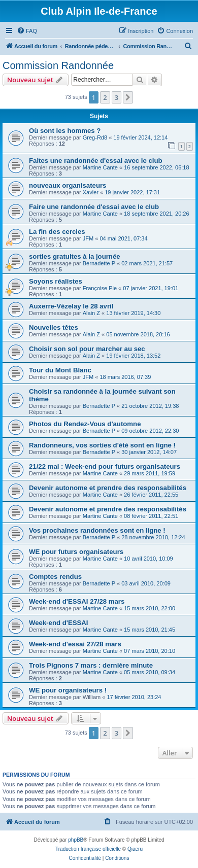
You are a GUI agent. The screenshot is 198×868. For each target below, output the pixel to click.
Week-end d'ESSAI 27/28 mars (77, 601)
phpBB (76, 840)
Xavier (91, 192)
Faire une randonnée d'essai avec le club (94, 207)
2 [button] (105, 97)
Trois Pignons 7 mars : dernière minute (91, 665)
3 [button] (117, 97)
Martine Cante (100, 167)
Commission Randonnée (58, 65)
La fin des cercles (57, 232)
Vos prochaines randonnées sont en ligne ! (97, 530)
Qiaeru (135, 849)
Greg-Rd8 (95, 137)
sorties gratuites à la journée (75, 256)
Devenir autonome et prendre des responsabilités (108, 488)
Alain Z (91, 313)
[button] (128, 97)
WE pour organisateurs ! (68, 690)
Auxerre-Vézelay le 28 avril (71, 306)
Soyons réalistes (56, 281)
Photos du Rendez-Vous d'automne (85, 424)
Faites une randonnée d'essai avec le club (96, 161)
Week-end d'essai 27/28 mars (75, 644)
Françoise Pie (100, 288)
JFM (88, 238)
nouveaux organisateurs (68, 185)
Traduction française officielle (88, 849)
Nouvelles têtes (54, 327)
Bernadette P (99, 263)
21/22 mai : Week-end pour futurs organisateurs (105, 466)
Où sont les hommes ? (65, 131)
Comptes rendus (55, 577)
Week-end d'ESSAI (58, 623)
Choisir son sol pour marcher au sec (87, 349)
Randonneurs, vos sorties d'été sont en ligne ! (102, 445)
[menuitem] (27, 31)
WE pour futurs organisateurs (76, 552)
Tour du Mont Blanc (60, 370)
